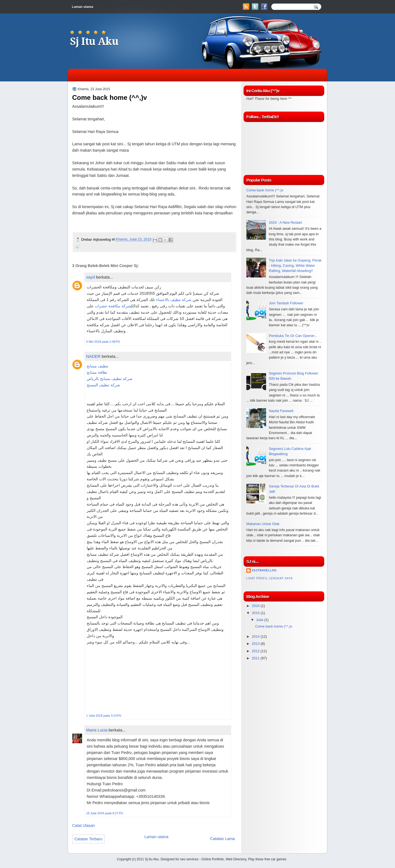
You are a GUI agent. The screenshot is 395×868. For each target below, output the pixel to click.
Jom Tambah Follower (286, 303)
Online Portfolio (213, 859)
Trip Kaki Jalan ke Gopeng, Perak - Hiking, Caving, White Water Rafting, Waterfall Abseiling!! (295, 266)
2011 (256, 658)
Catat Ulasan (84, 826)
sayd (91, 277)
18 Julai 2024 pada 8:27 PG (105, 813)
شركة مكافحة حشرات (113, 306)
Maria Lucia (97, 730)
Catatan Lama (222, 839)
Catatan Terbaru (88, 839)
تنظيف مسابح (98, 366)
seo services (189, 859)
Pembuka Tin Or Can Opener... (293, 336)
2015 (256, 613)
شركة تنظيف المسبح (103, 385)
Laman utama (82, 7)
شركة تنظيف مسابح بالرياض (110, 379)
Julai (260, 620)
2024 (256, 606)
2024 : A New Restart (285, 222)
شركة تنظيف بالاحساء (174, 300)
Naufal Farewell (281, 411)
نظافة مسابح (97, 372)
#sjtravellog (264, 570)
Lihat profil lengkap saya (270, 578)
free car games (275, 859)
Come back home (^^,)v (265, 190)
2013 (256, 644)
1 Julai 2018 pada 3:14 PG (104, 716)
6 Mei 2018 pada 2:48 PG (103, 342)
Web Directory (236, 859)
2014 (256, 636)
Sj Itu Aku (94, 41)
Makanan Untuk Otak (263, 524)
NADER (93, 356)
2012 (256, 651)
